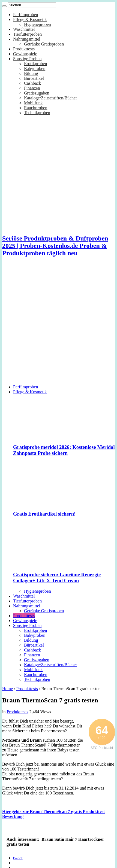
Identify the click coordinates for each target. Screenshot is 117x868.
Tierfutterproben (27, 34)
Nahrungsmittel (27, 39)
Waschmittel (24, 29)
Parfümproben (26, 15)
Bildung (31, 73)
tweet (18, 858)
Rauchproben (36, 108)
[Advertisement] (55, 325)
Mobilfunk (33, 103)
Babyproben (35, 68)
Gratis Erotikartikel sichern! (44, 514)
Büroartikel (34, 78)
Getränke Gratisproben (44, 44)
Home (7, 689)
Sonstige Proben (27, 59)
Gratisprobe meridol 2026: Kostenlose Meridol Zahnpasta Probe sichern (64, 450)
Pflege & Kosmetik (30, 19)
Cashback (32, 83)
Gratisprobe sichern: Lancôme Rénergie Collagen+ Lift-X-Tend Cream (57, 578)
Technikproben (37, 113)
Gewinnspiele (25, 54)
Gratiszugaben (37, 93)
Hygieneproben (37, 24)
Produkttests (24, 49)
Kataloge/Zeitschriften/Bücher (51, 98)
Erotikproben (35, 64)
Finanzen (32, 88)
